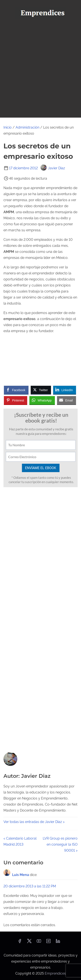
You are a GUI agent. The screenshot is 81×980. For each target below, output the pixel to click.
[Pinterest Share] (16, 400)
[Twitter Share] (41, 390)
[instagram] (48, 942)
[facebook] (20, 942)
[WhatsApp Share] (42, 400)
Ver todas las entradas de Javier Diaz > (34, 822)
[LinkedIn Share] (65, 390)
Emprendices (55, 973)
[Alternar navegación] (40, 27)
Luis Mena (21, 875)
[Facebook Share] (16, 390)
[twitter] (29, 942)
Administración (27, 127)
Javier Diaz (53, 168)
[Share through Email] (67, 400)
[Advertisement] (40, 75)
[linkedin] (58, 942)
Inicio (8, 127)
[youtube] (39, 942)
